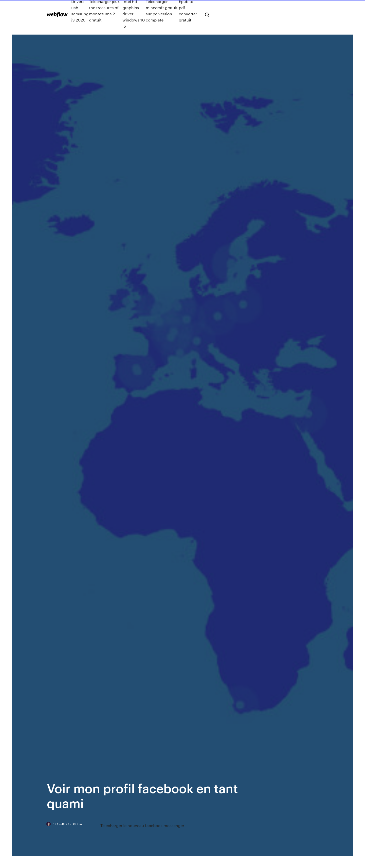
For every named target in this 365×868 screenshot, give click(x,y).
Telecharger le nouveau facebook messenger (142, 825)
